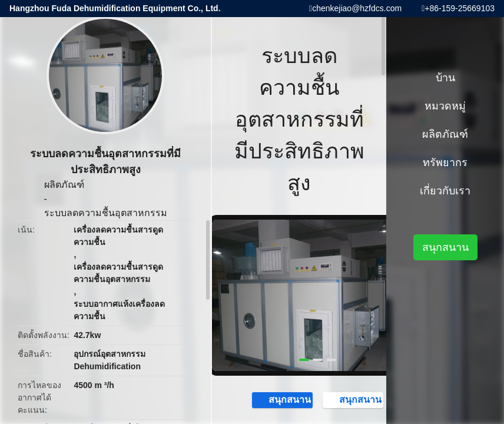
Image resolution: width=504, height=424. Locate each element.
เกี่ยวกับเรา (445, 191)
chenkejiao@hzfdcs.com (357, 8)
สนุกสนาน (284, 399)
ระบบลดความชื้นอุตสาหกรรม (106, 213)
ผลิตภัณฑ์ (64, 185)
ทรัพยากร (445, 163)
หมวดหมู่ (445, 106)
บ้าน (445, 78)
